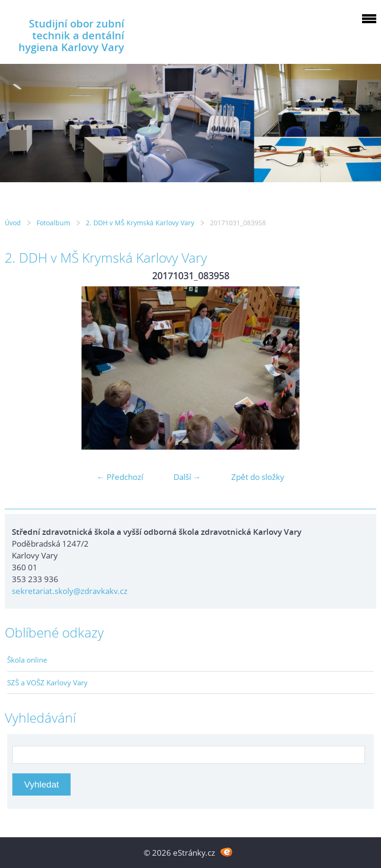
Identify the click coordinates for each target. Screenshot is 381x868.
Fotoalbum (53, 223)
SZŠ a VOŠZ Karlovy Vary (47, 682)
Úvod (13, 223)
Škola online (27, 660)
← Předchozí (120, 477)
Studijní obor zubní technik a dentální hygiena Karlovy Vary (71, 35)
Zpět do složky (258, 477)
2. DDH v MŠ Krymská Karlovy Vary (140, 223)
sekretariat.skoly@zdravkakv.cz (70, 591)
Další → (187, 477)
